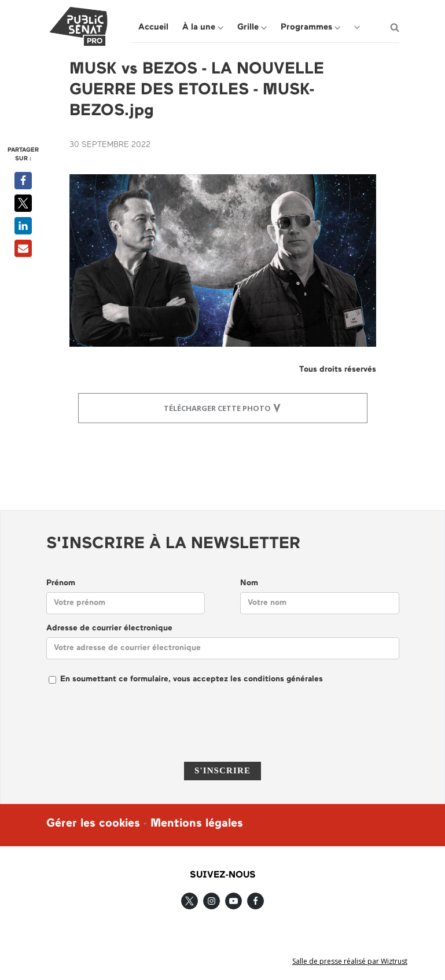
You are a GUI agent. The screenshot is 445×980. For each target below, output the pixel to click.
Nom (249, 583)
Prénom (61, 583)
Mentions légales (197, 824)
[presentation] (223, 731)
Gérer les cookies (93, 824)
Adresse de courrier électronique (109, 628)
